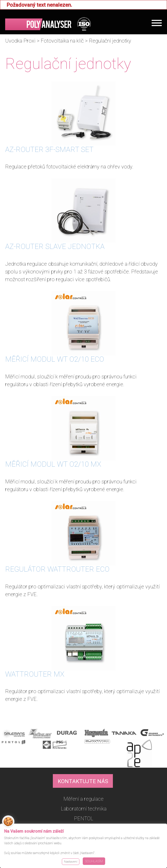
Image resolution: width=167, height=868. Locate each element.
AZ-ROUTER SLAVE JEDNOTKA (55, 246)
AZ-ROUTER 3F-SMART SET (49, 149)
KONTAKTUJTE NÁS (83, 781)
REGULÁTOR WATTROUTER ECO (57, 569)
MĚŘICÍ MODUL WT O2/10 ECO (55, 359)
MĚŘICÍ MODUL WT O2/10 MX (53, 464)
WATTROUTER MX (35, 674)
